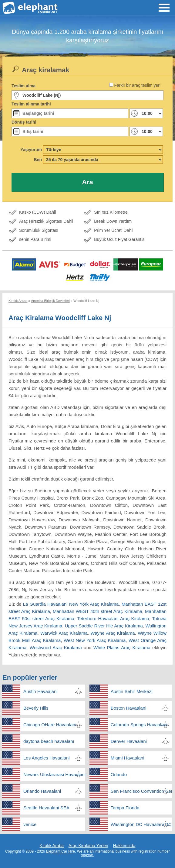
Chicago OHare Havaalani (50, 725)
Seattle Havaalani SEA (46, 808)
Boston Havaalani (129, 708)
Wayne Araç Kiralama (113, 633)
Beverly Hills (36, 708)
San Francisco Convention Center (142, 791)
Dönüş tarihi (24, 122)
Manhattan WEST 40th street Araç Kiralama (98, 611)
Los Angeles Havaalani (47, 758)
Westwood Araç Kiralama (56, 648)
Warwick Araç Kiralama (64, 633)
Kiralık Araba (52, 846)
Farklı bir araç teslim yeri (137, 85)
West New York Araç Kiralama (95, 640)
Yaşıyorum (31, 150)
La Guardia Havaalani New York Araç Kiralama (71, 604)
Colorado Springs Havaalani (139, 725)
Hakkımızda (124, 846)
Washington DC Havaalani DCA (142, 824)
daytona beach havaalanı (49, 741)
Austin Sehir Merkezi (132, 691)
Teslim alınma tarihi (31, 104)
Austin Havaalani (40, 691)
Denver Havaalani (129, 741)
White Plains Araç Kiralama (122, 648)
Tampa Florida (125, 808)
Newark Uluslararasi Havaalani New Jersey (54, 774)
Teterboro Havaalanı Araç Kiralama (113, 619)
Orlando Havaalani (42, 791)
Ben (38, 160)
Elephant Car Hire (61, 851)
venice (30, 824)
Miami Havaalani (128, 758)
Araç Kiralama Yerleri (88, 846)
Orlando (119, 774)
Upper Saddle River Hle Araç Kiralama (104, 626)
